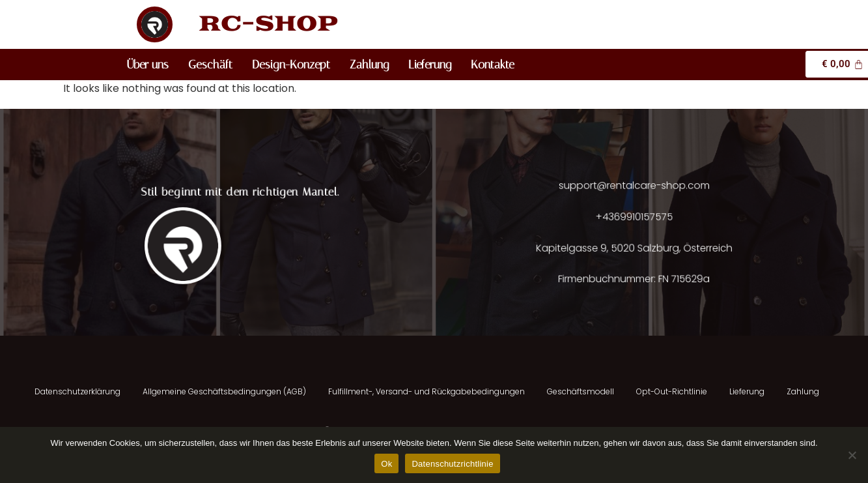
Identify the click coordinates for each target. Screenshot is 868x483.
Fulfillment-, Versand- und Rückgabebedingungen (427, 391)
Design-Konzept (291, 65)
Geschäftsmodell (581, 391)
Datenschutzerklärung (77, 391)
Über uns (148, 65)
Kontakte (493, 65)
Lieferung (430, 65)
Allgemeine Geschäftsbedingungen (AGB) (224, 391)
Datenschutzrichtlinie (452, 464)
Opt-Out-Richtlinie (672, 391)
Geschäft (210, 65)
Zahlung (369, 65)
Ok (386, 464)
